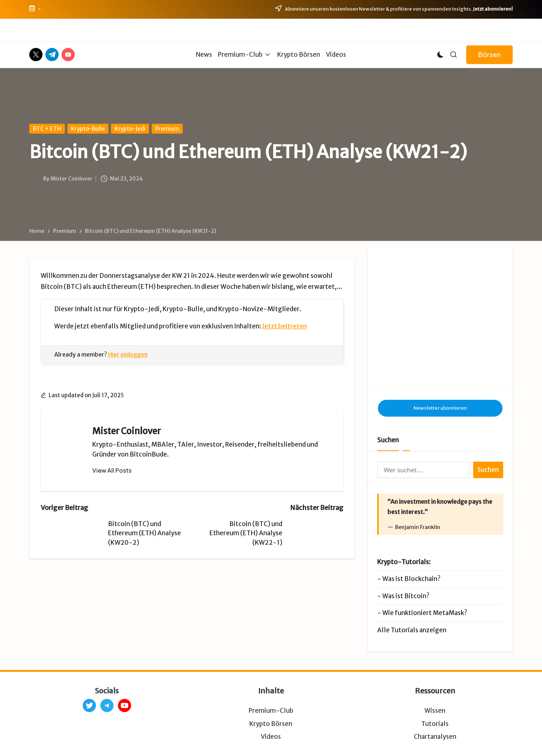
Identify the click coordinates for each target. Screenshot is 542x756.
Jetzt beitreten (285, 326)
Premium (167, 129)
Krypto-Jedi (130, 129)
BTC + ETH (47, 129)
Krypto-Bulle (88, 129)
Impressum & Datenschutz (207, 741)
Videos (271, 689)
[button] (489, 55)
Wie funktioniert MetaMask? (425, 565)
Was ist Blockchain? (411, 531)
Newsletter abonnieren (440, 360)
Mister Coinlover (127, 431)
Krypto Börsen (271, 676)
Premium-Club (271, 663)
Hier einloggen (128, 354)
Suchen (388, 392)
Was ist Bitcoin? (406, 548)
